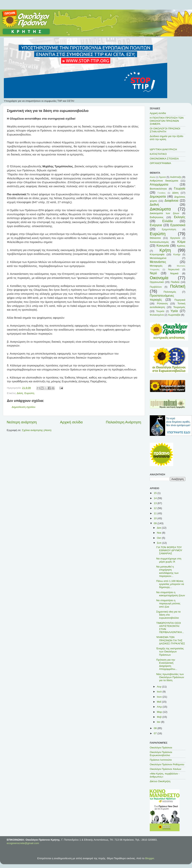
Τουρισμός (179, 307)
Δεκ (159, 528)
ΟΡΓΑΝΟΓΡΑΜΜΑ (160, 163)
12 (156, 508)
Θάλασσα (155, 238)
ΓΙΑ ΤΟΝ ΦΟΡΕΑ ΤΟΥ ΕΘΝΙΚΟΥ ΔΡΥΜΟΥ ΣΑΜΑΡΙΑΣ (169, 550)
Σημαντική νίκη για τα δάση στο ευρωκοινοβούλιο (168, 615)
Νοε (159, 533)
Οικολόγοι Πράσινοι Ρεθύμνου (167, 764)
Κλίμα (181, 242)
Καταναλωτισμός (159, 242)
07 (156, 733)
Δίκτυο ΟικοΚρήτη (160, 781)
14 (156, 498)
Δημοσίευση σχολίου (24, 407)
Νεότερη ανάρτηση (22, 422)
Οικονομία (159, 278)
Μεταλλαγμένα (158, 258)
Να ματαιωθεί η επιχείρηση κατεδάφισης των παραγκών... (167, 571)
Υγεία (174, 311)
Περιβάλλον (156, 287)
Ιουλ (160, 692)
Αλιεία (152, 177)
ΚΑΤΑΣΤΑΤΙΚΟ (158, 154)
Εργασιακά (178, 225)
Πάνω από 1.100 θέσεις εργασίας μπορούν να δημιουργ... (170, 584)
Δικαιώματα (160, 209)
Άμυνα (162, 177)
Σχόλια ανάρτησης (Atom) (37, 430)
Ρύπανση (162, 303)
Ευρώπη (29, 393)
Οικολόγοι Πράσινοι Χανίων (166, 769)
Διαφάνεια (171, 200)
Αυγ (159, 687)
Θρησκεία (175, 238)
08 (156, 728)
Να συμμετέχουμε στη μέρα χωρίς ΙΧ (169, 560)
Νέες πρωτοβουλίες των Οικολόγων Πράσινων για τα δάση (170, 677)
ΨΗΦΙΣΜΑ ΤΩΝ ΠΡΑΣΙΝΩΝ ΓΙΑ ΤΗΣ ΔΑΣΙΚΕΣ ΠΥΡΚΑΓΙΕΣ (171, 640)
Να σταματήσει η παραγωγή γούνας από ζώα (168, 603)
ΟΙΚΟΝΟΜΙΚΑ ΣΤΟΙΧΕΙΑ (164, 159)
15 (156, 493)
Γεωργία (180, 188)
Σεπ (159, 543)
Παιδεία (175, 282)
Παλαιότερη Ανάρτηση (123, 422)
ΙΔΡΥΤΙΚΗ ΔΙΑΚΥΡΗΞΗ (163, 149)
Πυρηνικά (180, 300)
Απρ (160, 707)
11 (156, 513)
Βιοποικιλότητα (158, 189)
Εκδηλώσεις (157, 217)
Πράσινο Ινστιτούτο (161, 760)
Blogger (150, 858)
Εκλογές (180, 217)
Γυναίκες (162, 193)
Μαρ (160, 712)
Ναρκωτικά (174, 269)
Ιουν (160, 697)
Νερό (153, 273)
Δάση (20, 393)
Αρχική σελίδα (71, 422)
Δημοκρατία (158, 196)
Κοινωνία (163, 246)
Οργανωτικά (157, 282)
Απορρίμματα (159, 184)
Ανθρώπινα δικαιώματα (164, 181)
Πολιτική (178, 286)
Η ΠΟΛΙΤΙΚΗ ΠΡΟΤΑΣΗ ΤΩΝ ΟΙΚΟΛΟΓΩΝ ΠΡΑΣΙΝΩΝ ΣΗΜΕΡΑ (167, 121)
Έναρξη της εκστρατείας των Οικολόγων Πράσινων (170, 652)
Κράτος (181, 246)
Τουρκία (160, 311)
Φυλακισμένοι (157, 315)
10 (156, 518)
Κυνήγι (177, 255)
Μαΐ (159, 702)
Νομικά (174, 273)
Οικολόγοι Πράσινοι (161, 748)
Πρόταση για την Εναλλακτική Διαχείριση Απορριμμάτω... (167, 664)
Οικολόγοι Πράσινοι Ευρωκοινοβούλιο (161, 754)
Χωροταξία (174, 315)
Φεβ (160, 717)
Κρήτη (165, 250)
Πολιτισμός (170, 292)
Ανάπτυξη (176, 177)
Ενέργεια (156, 225)
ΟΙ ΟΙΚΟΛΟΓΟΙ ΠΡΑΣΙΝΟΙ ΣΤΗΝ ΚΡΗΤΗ (165, 130)
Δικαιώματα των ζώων (165, 213)
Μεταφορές (156, 266)
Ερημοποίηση (169, 229)
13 (156, 503)
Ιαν (159, 722)
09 (156, 523)
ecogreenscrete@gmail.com (23, 843)
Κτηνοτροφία (157, 254)
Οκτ (159, 538)
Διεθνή (154, 204)
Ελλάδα (167, 221)
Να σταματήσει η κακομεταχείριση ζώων (171, 594)
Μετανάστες (158, 262)
